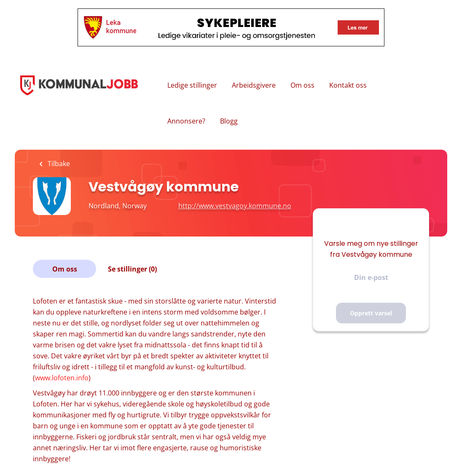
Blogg (229, 121)
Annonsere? (186, 121)
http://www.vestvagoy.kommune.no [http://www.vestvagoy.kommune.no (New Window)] (235, 206)
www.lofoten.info (62, 378)
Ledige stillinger (192, 85)
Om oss (302, 85)
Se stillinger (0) (132, 269)
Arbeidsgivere (254, 85)
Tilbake (58, 164)
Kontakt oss (348, 85)
